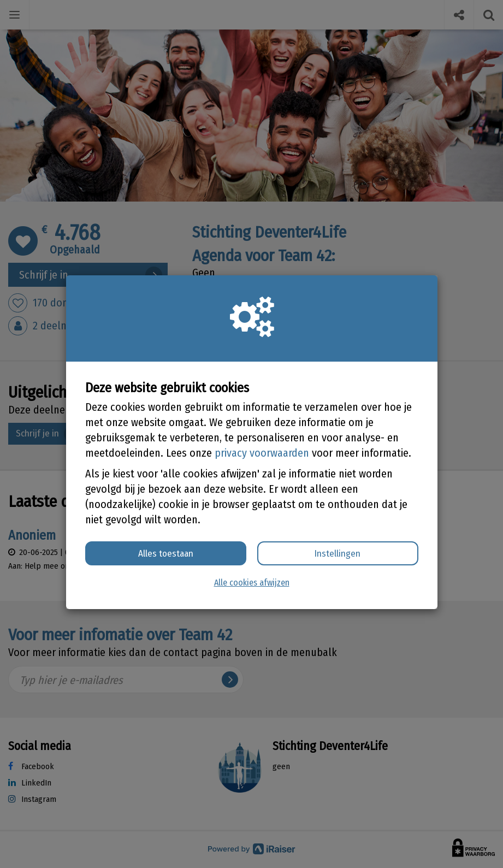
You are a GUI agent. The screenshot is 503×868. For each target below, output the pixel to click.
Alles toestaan (166, 554)
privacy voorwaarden (262, 453)
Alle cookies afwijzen (252, 583)
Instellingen (338, 554)
